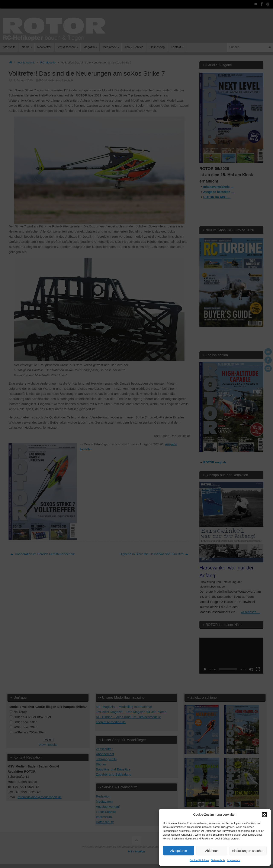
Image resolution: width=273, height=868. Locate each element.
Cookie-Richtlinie (199, 860)
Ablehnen (212, 851)
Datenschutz (218, 860)
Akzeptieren (178, 851)
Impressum (234, 860)
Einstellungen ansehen (248, 851)
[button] (264, 815)
